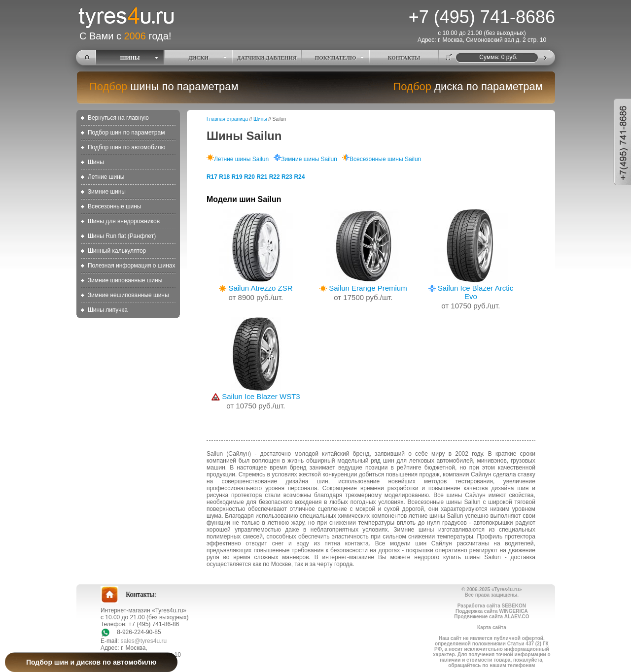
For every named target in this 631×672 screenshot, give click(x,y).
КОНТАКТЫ (404, 58)
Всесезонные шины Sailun (382, 159)
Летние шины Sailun (238, 159)
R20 (249, 177)
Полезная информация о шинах (132, 266)
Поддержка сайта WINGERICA (492, 611)
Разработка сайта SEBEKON (492, 606)
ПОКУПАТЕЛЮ (336, 58)
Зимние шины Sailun (305, 159)
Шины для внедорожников (124, 221)
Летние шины (106, 177)
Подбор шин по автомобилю (127, 147)
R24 (299, 177)
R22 (275, 177)
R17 (212, 177)
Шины (96, 162)
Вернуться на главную (118, 118)
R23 (287, 177)
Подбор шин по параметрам (126, 133)
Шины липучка (108, 310)
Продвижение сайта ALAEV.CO (491, 617)
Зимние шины (107, 192)
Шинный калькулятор (117, 251)
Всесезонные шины (115, 206)
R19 (237, 177)
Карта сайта (492, 627)
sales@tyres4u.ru (144, 641)
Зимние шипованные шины (125, 280)
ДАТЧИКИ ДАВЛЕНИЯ (267, 58)
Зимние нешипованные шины (128, 295)
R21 (262, 177)
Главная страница (227, 119)
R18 (224, 177)
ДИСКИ (198, 58)
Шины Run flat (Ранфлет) (122, 236)
